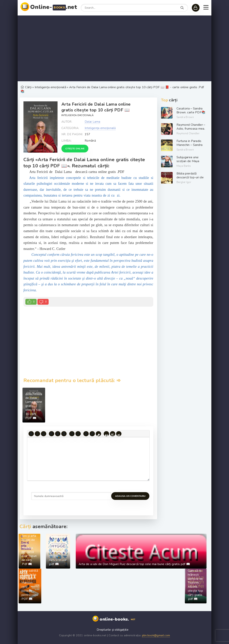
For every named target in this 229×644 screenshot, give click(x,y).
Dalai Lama (92, 122)
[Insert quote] (106, 434)
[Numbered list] (78, 434)
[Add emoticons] (86, 434)
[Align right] (64, 434)
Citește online (75, 149)
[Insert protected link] (98, 434)
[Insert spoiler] (113, 434)
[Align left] (52, 434)
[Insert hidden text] (119, 434)
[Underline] (44, 434)
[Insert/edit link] (92, 434)
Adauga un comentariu (46, 496)
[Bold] (31, 434)
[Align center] (58, 434)
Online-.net (54, 7)
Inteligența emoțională (77, 115)
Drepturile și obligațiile (113, 630)
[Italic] (37, 434)
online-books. (118, 619)
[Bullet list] (72, 434)
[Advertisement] (114, 48)
